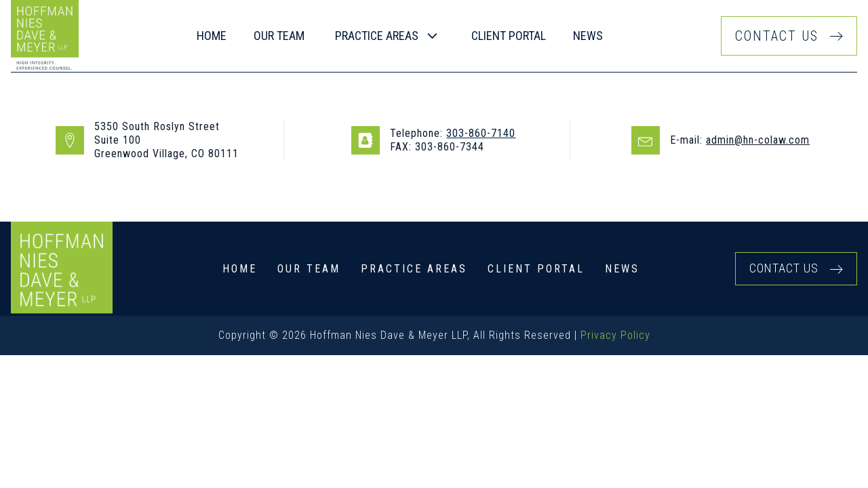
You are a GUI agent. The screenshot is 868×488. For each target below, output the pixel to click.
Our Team (309, 269)
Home (212, 36)
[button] (388, 36)
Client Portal (509, 36)
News (588, 36)
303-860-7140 (481, 133)
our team (279, 36)
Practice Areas (414, 269)
